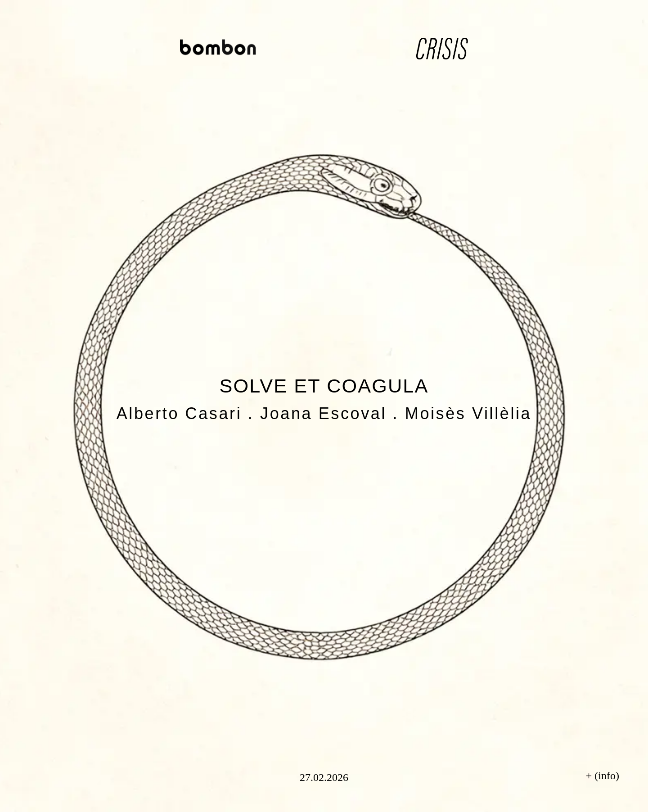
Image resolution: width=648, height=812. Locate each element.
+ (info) (603, 776)
